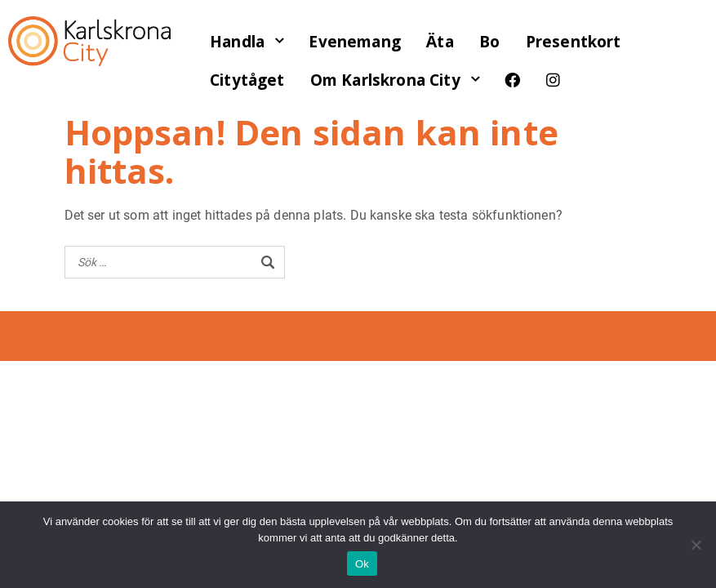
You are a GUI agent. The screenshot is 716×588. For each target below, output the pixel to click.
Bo (489, 42)
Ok (362, 564)
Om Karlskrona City (385, 80)
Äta (440, 42)
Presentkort (574, 42)
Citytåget (247, 80)
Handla (237, 42)
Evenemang (354, 42)
